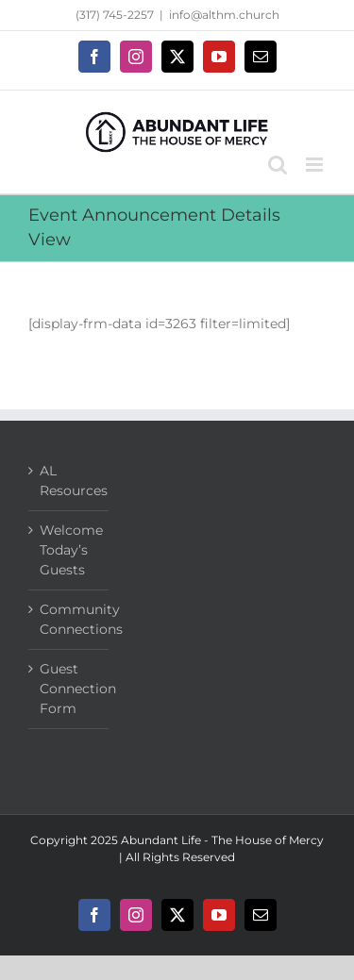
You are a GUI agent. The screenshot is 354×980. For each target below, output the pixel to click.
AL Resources (69, 481)
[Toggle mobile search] (278, 165)
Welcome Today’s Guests (69, 550)
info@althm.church (224, 15)
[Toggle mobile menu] (316, 165)
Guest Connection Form (69, 689)
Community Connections (69, 619)
